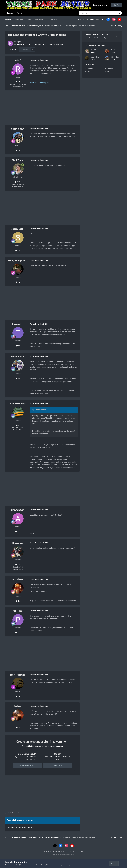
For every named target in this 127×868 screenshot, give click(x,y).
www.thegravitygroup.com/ (40, 83)
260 (18, 696)
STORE (98, 19)
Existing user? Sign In (100, 5)
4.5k (18, 378)
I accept (115, 863)
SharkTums (17, 160)
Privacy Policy (58, 851)
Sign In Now (58, 765)
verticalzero (17, 579)
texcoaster (17, 324)
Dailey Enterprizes (17, 260)
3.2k (18, 565)
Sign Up (117, 5)
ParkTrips (17, 611)
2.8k (18, 532)
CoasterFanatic (17, 356)
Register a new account (27, 765)
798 (18, 150)
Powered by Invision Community (64, 855)
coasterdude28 (17, 675)
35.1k (18, 182)
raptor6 (20, 42)
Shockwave (17, 543)
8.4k (18, 633)
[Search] (92, 13)
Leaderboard (53, 19)
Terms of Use (10, 865)
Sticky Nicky (17, 129)
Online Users (40, 19)
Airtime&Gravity (17, 403)
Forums (8, 19)
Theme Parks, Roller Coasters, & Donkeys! (47, 44)
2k (18, 601)
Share (13, 49)
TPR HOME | (82, 19)
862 (18, 282)
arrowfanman (17, 510)
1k (18, 346)
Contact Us (70, 851)
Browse (10, 14)
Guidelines (19, 19)
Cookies (80, 851)
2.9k (18, 250)
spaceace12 (17, 229)
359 (18, 82)
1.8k (18, 728)
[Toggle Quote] (33, 410)
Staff (29, 19)
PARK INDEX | (90, 19)
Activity (20, 13)
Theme (47, 851)
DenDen (17, 706)
